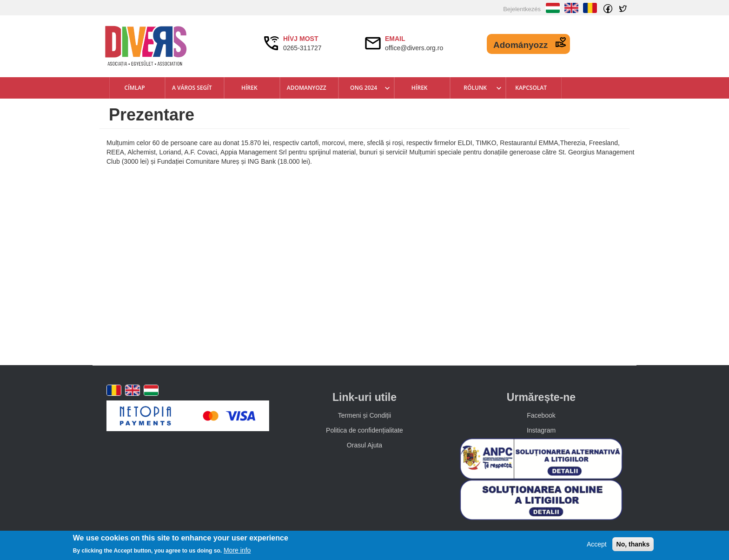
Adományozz (520, 45)
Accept (597, 544)
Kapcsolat (531, 88)
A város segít (192, 88)
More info (237, 550)
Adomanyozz (307, 88)
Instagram (541, 430)
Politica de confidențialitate (364, 430)
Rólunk (475, 88)
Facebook (541, 415)
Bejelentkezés (522, 9)
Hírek (249, 88)
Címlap (134, 88)
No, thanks (633, 544)
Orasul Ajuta (364, 445)
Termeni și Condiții (364, 415)
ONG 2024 (364, 88)
